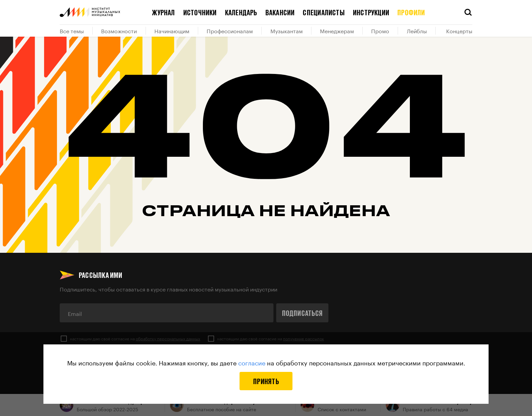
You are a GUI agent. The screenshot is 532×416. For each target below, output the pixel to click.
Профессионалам (230, 31)
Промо (380, 31)
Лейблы (417, 31)
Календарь (241, 12)
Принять (266, 381)
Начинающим (172, 31)
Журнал (163, 12)
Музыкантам (287, 31)
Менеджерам (337, 31)
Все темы (72, 31)
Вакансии (280, 12)
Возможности (119, 31)
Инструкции (371, 12)
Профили (411, 12)
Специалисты (324, 12)
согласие (252, 362)
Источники (200, 12)
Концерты (459, 31)
